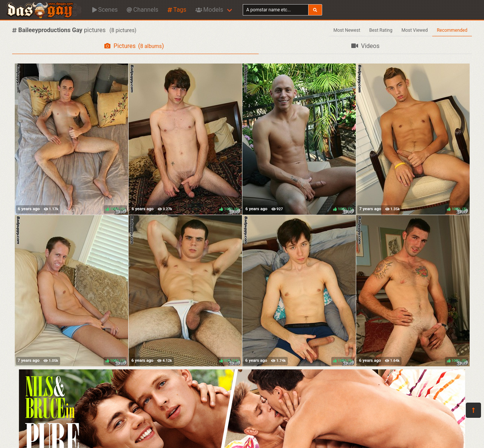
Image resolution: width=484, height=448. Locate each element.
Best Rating (381, 30)
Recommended (452, 30)
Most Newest (347, 30)
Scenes (105, 10)
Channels (142, 10)
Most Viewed (415, 30)
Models (209, 10)
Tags (177, 10)
